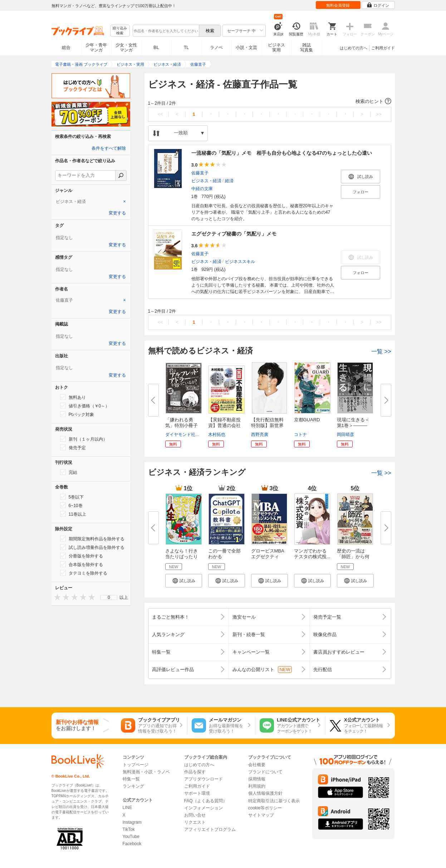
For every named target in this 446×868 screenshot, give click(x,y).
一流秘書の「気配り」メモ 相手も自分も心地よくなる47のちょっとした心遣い (282, 153)
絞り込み (120, 31)
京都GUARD (307, 420)
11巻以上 (73, 514)
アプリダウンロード (204, 779)
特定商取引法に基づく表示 (274, 801)
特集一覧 (131, 779)
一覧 (381, 351)
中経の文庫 (202, 189)
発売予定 (73, 447)
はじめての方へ (354, 48)
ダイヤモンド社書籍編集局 (191, 435)
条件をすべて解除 (109, 148)
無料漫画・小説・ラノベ (146, 772)
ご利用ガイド (383, 48)
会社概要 (257, 765)
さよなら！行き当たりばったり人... (182, 557)
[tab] (91, 202)
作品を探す (195, 772)
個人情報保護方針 (265, 793)
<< (160, 114)
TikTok (129, 829)
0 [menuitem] (109, 597)
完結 (69, 472)
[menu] (109, 597)
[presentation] (56, 597)
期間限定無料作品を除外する (92, 539)
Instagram (132, 822)
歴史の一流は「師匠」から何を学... (353, 557)
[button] (270, 101)
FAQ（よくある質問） (206, 801)
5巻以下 (72, 497)
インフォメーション (204, 808)
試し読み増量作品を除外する (92, 547)
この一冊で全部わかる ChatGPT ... (224, 557)
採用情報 (257, 779)
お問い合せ (195, 815)
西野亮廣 (260, 435)
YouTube (131, 837)
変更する (117, 213)
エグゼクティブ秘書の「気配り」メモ (234, 234)
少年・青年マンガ (96, 48)
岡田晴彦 (345, 435)
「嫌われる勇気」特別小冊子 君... (184, 425)
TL (186, 48)
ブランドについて (265, 772)
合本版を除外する (82, 564)
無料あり (73, 397)
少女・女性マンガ (126, 48)
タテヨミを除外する (84, 573)
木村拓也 (217, 435)
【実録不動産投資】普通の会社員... (224, 425)
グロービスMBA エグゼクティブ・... (268, 557)
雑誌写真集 (307, 48)
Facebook (132, 844)
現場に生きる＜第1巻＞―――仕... (353, 425)
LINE (128, 808)
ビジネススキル (240, 262)
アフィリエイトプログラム (210, 829)
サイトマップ (261, 815)
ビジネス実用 (276, 48)
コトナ (300, 435)
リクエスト (195, 822)
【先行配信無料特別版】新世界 (267, 423)
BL (156, 47)
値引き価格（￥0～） (85, 406)
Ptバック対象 (77, 414)
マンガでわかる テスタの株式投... (312, 554)
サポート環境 (197, 793)
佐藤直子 (200, 173)
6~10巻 (71, 505)
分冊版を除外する (82, 556)
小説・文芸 (246, 48)
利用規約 (257, 786)
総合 (66, 48)
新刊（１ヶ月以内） (84, 439)
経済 (229, 181)
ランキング (133, 786)
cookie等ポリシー (265, 808)
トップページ (136, 765)
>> (379, 114)
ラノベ (216, 48)
